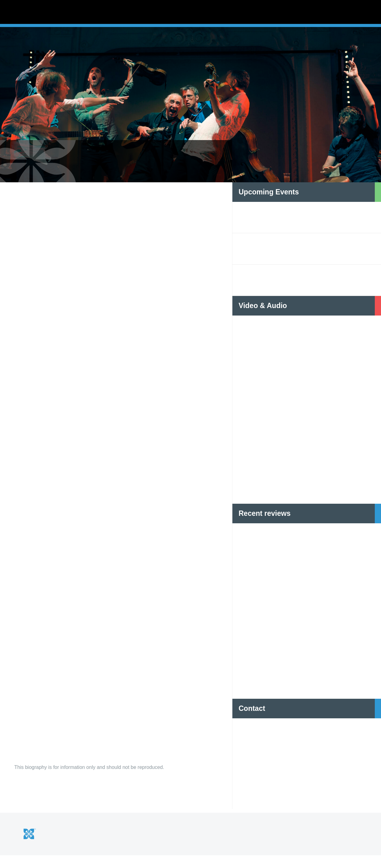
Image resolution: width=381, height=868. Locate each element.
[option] (191, 121)
